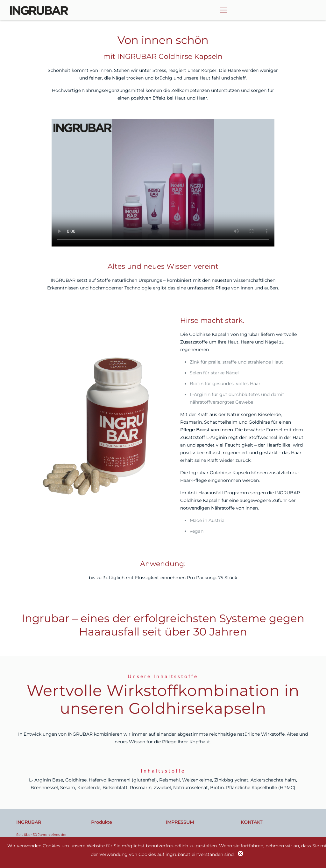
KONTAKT (252, 822)
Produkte (101, 822)
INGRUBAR (29, 822)
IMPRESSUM (180, 822)
